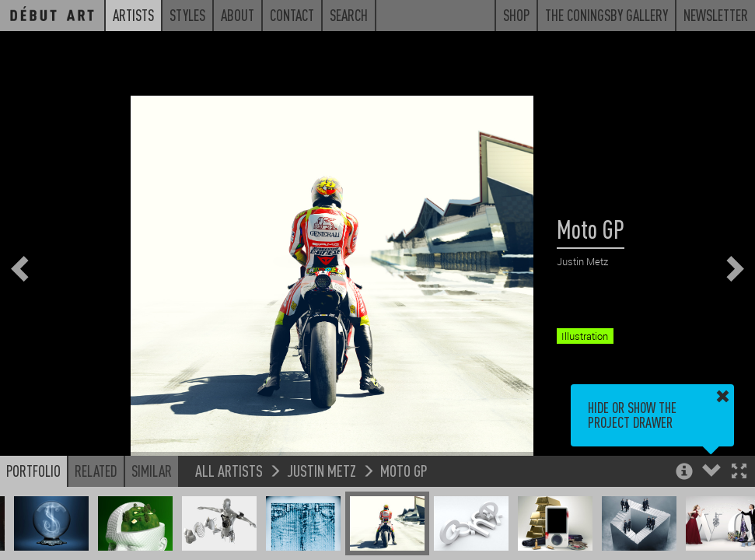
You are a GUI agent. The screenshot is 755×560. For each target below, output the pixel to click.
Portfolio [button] (33, 471)
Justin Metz (322, 470)
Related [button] (96, 471)
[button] (739, 472)
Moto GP (404, 470)
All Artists (229, 470)
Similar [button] (152, 471)
